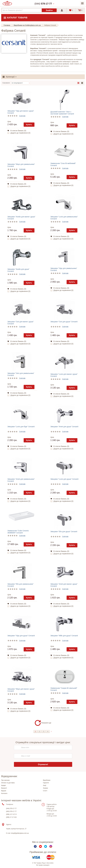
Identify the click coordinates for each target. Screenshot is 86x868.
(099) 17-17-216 (11, 817)
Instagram (51, 846)
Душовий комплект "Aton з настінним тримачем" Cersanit (62, 113)
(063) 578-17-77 (11, 811)
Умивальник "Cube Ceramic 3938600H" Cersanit (18, 532)
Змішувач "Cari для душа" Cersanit (64, 322)
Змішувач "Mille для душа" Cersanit (64, 636)
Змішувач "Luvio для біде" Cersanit (21, 427)
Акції (45, 785)
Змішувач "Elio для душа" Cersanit (64, 532)
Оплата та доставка (8, 783)
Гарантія (46, 783)
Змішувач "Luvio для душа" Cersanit (64, 479)
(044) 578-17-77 (11, 809)
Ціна (9, 122)
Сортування (6, 83)
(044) (43, 4)
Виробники (47, 780)
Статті (45, 791)
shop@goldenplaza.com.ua (20, 833)
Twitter (46, 846)
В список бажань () (18, 131)
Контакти (4, 793)
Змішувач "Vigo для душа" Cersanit (21, 636)
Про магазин (5, 780)
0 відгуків (22, 116)
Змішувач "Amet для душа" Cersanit (64, 427)
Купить (29, 125)
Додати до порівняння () (20, 133)
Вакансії (4, 788)
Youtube (40, 846)
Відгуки (4, 791)
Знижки (46, 788)
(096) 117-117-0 (11, 814)
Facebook (35, 846)
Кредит (4, 785)
